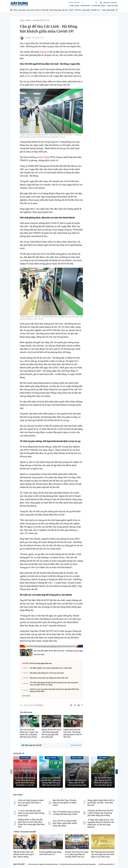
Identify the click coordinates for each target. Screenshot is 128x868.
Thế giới (94, 10)
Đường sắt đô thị (41, 20)
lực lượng (45, 157)
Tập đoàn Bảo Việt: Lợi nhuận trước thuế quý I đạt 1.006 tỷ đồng (24, 854)
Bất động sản (85, 6)
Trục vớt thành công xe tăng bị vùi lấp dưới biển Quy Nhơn (66, 813)
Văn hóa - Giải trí (68, 10)
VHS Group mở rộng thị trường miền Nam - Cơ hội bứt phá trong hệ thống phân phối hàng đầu (62, 864)
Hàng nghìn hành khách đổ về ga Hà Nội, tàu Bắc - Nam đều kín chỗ (101, 803)
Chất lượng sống (55, 10)
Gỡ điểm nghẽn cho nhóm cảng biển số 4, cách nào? (51, 668)
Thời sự (16, 10)
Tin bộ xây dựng (112, 6)
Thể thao (78, 10)
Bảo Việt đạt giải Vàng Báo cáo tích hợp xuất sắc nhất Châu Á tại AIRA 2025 (103, 854)
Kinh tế (38, 10)
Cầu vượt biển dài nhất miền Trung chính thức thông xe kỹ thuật (31, 813)
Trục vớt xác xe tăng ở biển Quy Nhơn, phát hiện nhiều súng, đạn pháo (65, 823)
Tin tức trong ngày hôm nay (41, 663)
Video (104, 10)
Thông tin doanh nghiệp (25, 832)
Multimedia (111, 10)
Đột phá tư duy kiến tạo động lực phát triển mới (49, 678)
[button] (62, 790)
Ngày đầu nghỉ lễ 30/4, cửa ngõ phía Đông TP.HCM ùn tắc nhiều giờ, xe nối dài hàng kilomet (101, 823)
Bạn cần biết (19, 864)
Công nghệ (86, 10)
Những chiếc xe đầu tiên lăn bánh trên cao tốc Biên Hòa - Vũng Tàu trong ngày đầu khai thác (31, 823)
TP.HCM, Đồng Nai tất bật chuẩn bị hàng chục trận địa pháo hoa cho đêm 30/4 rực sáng (54, 684)
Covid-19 (29, 76)
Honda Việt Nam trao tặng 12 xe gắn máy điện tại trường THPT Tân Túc (77, 854)
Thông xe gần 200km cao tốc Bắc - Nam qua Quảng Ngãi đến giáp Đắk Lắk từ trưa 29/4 (51, 781)
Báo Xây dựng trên (34, 705)
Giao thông (31, 10)
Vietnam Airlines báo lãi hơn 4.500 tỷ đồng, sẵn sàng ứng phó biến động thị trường (100, 813)
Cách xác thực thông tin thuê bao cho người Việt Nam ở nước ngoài (31, 803)
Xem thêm (26, 696)
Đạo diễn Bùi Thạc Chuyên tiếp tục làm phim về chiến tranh (65, 803)
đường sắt (45, 52)
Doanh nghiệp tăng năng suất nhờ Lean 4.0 (50, 853)
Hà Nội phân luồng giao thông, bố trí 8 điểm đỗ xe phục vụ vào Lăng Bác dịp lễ (103, 781)
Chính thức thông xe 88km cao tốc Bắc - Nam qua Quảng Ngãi (77, 783)
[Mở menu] (117, 10)
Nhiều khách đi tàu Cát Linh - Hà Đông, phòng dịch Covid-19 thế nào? (73, 733)
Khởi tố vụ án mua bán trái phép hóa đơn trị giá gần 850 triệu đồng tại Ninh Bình (54, 690)
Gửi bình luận (76, 745)
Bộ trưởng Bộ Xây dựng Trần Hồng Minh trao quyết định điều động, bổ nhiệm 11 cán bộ (25, 781)
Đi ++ (99, 10)
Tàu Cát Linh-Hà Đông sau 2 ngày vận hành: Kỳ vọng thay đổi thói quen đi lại (29, 733)
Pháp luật (45, 10)
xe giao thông (74, 6)
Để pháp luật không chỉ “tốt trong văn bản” (47, 673)
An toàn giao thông (98, 6)
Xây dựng (23, 10)
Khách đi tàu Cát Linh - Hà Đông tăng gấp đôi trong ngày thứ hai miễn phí (51, 733)
